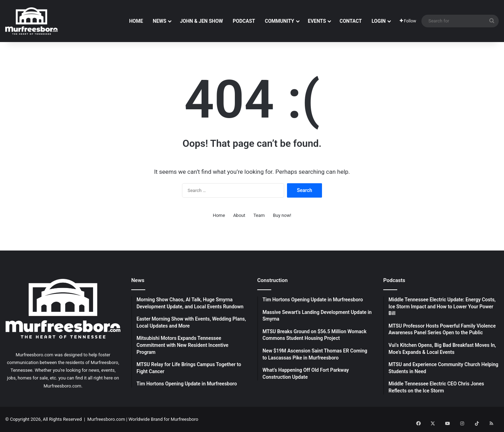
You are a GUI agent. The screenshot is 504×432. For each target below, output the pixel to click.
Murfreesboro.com (106, 419)
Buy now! (282, 215)
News (160, 21)
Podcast (244, 21)
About (239, 215)
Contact (351, 21)
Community (280, 21)
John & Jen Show (201, 21)
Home (136, 21)
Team (259, 215)
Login (379, 21)
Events (317, 21)
